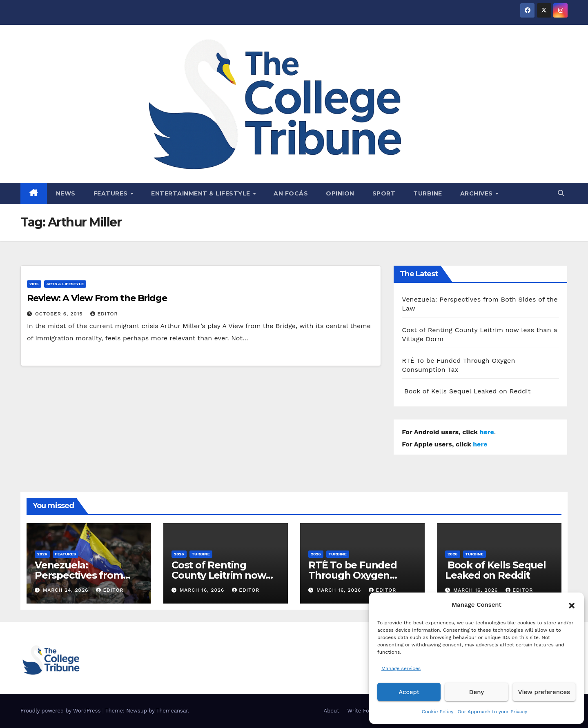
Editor (104, 314)
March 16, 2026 (203, 590)
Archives (478, 193)
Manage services (401, 668)
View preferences (544, 692)
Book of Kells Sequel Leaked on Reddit (466, 391)
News (66, 193)
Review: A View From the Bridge (97, 298)
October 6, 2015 (60, 314)
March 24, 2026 (67, 590)
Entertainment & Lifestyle (202, 193)
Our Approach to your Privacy (492, 712)
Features (112, 193)
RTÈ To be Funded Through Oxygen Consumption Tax (353, 575)
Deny (477, 692)
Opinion (340, 193)
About (332, 711)
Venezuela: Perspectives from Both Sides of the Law (87, 575)
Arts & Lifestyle (65, 284)
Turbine (428, 193)
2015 (34, 284)
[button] (572, 605)
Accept (409, 692)
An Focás (291, 193)
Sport (384, 193)
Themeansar (172, 711)
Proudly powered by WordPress (61, 711)
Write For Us (364, 711)
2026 (42, 554)
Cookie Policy (438, 712)
